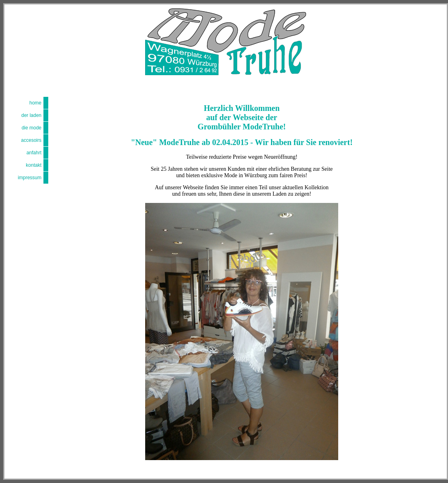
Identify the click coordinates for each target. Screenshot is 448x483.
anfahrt (34, 153)
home (35, 103)
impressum (30, 178)
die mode (32, 128)
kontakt (34, 165)
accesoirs (31, 140)
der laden (31, 115)
